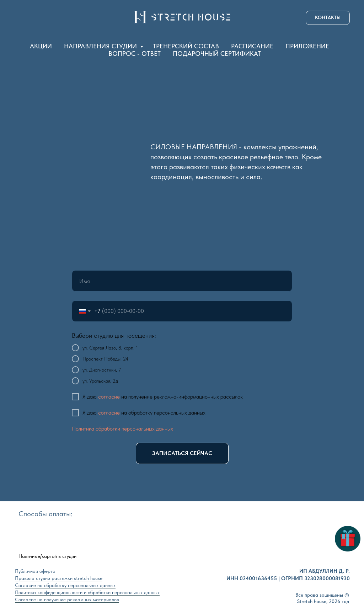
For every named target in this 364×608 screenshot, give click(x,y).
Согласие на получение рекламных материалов (67, 599)
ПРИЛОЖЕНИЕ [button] (307, 46)
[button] (328, 18)
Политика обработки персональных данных (122, 429)
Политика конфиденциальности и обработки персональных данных (87, 592)
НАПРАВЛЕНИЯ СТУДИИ (101, 46)
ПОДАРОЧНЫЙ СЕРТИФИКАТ (217, 54)
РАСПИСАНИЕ (252, 46)
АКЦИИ (41, 46)
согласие (109, 397)
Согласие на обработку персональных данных (65, 585)
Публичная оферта (35, 571)
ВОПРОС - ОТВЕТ (135, 54)
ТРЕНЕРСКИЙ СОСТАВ (186, 46)
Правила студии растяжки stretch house (59, 578)
